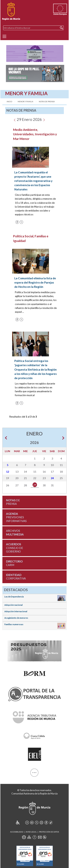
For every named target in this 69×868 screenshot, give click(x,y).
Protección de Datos (49, 832)
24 (52, 478)
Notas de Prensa (47, 102)
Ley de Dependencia (14, 597)
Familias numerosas (14, 624)
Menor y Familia (25, 102)
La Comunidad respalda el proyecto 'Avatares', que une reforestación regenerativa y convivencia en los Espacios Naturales (33, 181)
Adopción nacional (14, 605)
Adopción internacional (16, 611)
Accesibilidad (17, 832)
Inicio (9, 102)
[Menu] (4, 36)
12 (8, 472)
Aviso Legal (31, 832)
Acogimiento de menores (16, 618)
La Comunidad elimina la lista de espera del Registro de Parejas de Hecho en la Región (35, 282)
